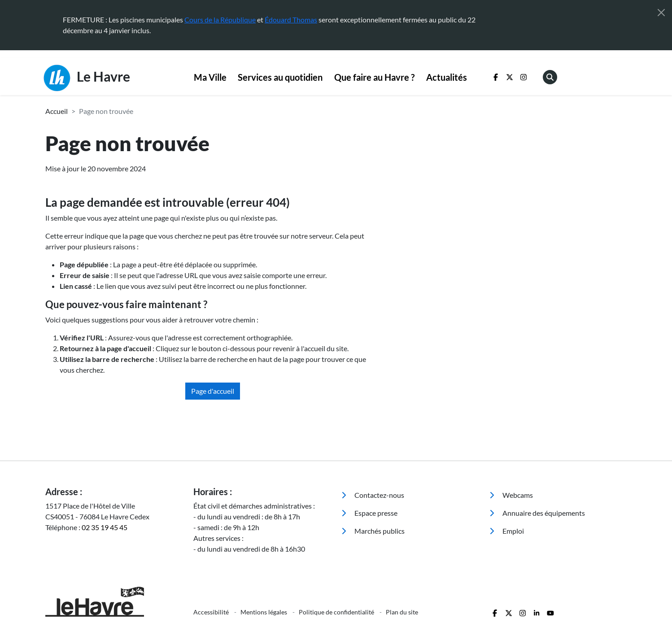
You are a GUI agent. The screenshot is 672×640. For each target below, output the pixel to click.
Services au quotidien (280, 77)
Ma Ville (210, 77)
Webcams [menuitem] (511, 495)
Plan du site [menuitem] (402, 612)
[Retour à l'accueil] (114, 602)
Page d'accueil (213, 391)
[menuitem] (210, 78)
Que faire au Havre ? (374, 77)
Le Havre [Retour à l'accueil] (87, 78)
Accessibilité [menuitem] (212, 612)
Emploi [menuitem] (507, 531)
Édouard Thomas (291, 20)
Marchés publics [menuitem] (373, 531)
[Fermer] (661, 13)
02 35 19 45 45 (105, 527)
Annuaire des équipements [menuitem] (537, 513)
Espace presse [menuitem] (369, 513)
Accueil (57, 111)
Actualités (447, 77)
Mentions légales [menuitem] (264, 612)
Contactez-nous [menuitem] (373, 495)
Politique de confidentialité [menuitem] (337, 612)
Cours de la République (220, 20)
